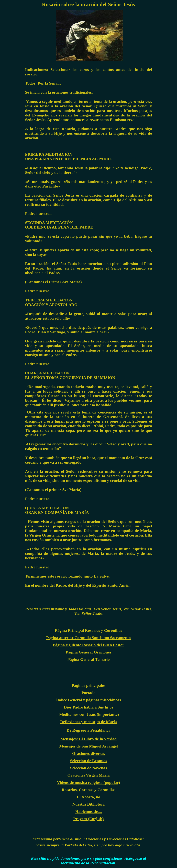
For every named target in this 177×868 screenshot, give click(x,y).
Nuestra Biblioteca (88, 804)
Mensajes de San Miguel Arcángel (88, 746)
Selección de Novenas (88, 768)
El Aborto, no (88, 797)
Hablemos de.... (89, 811)
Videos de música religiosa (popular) (88, 782)
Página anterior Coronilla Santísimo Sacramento (88, 638)
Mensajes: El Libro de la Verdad (88, 739)
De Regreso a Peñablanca (89, 730)
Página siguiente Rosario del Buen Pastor (88, 645)
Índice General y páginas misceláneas (89, 700)
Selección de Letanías (89, 761)
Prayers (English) (88, 819)
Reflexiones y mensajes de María (89, 722)
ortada (72, 845)
